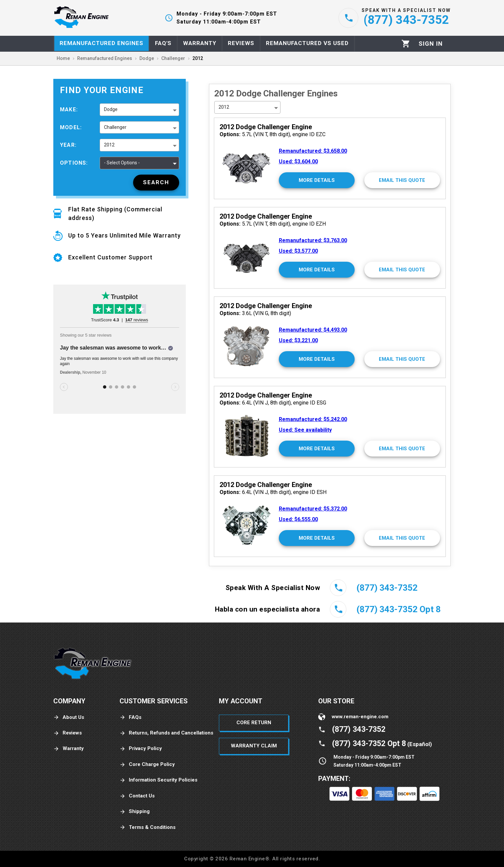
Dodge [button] (111, 109)
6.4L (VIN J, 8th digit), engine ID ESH (273, 492)
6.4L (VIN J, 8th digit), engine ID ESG (273, 403)
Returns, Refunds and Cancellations (166, 733)
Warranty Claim (254, 746)
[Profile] (431, 44)
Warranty (69, 749)
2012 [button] (109, 145)
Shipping (135, 812)
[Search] (156, 183)
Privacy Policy (141, 749)
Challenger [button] (115, 127)
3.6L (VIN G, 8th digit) (255, 313)
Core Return (254, 723)
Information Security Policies (158, 780)
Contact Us (137, 796)
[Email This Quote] (402, 180)
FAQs (130, 717)
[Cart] (406, 44)
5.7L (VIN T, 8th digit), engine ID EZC (273, 134)
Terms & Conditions (148, 827)
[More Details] (317, 180)
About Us (69, 717)
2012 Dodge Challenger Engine (266, 127)
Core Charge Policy (147, 764)
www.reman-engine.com (360, 717)
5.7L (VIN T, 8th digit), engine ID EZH (273, 224)
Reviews (68, 733)
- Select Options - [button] (122, 163)
